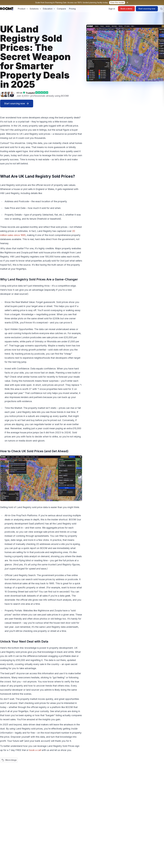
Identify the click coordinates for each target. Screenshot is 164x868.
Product (23, 9)
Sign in (112, 9)
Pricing (72, 9)
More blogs (9, 760)
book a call (35, 750)
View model (117, 2)
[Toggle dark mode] (161, 9)
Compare (61, 9)
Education (49, 9)
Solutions (36, 9)
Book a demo (126, 9)
